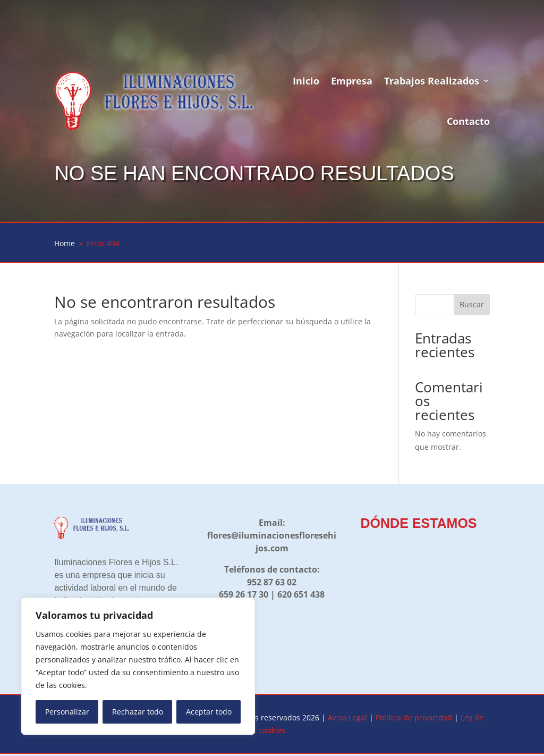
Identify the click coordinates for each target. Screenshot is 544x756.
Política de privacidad (414, 717)
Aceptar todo (209, 712)
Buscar (472, 304)
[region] (138, 666)
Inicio (306, 81)
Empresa (352, 81)
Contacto (468, 121)
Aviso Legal (347, 717)
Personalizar (67, 712)
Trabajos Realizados (432, 81)
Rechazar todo (138, 712)
